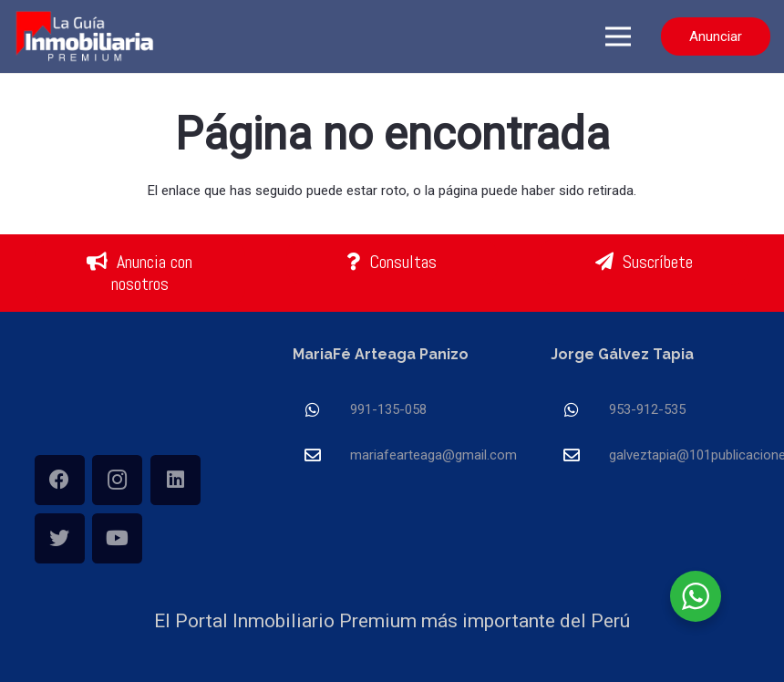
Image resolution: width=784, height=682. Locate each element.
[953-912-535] (580, 410)
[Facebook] (60, 480)
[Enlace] (86, 36)
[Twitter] (60, 538)
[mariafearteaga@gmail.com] (322, 455)
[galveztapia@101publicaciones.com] (580, 455)
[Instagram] (117, 480)
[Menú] (618, 36)
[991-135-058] (322, 410)
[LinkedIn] (175, 480)
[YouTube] (117, 538)
